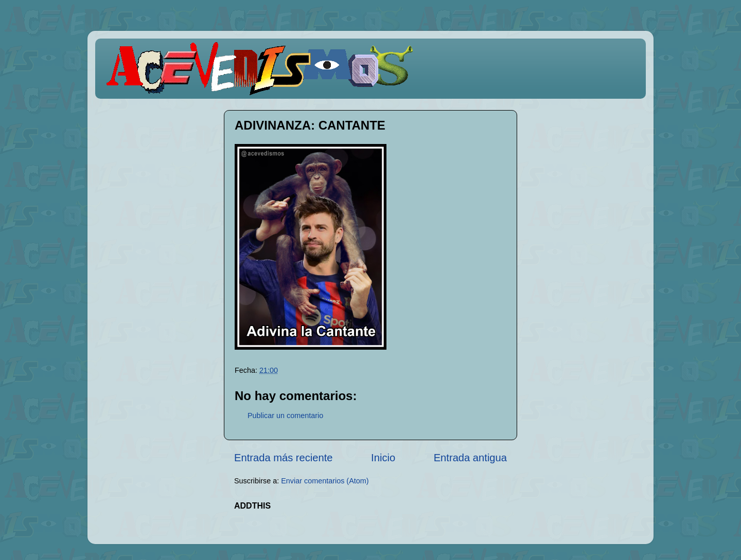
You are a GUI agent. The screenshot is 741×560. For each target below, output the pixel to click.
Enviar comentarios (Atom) (325, 481)
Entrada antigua (470, 458)
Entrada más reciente (284, 458)
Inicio (383, 458)
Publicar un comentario (285, 416)
